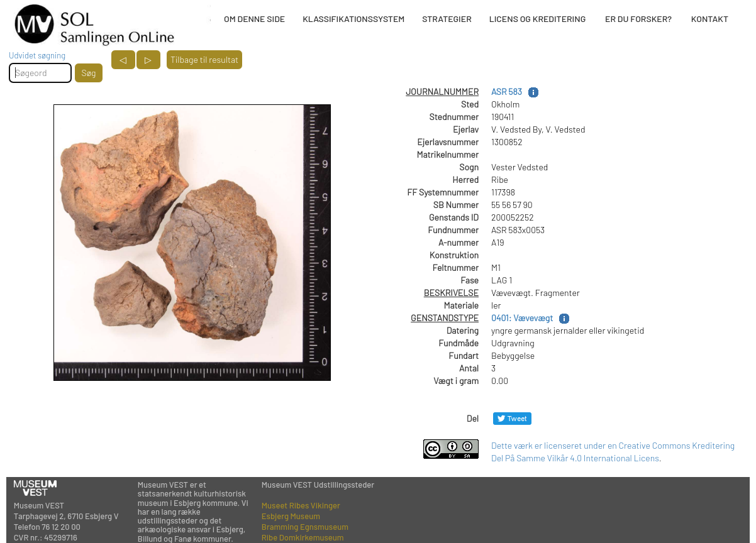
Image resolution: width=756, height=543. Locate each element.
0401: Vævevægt (522, 318)
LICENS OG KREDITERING (538, 19)
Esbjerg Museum (291, 516)
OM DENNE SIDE (254, 19)
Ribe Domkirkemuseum (303, 537)
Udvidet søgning (37, 55)
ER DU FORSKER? (638, 19)
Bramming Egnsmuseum (305, 527)
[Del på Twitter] (512, 418)
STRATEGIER (447, 19)
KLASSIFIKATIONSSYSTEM (353, 19)
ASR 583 (507, 91)
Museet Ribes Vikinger (301, 505)
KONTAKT (710, 19)
